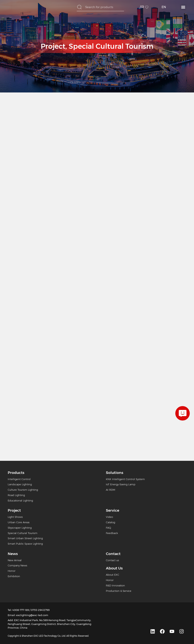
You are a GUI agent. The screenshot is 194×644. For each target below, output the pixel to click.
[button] (183, 7)
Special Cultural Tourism (111, 46)
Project (53, 46)
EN (164, 7)
